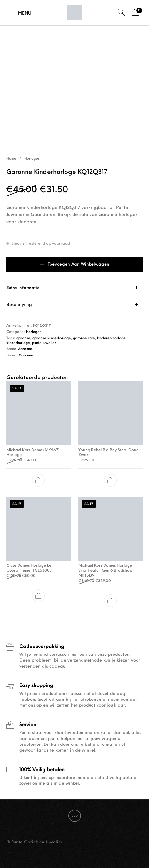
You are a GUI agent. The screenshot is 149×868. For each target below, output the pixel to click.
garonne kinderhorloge (52, 338)
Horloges (32, 159)
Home (11, 159)
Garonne (25, 349)
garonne (23, 338)
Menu (25, 14)
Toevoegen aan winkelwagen (78, 264)
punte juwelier (44, 343)
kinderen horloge (111, 338)
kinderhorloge (18, 343)
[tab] (74, 288)
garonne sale (84, 338)
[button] (39, 480)
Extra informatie (23, 288)
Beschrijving (19, 305)
